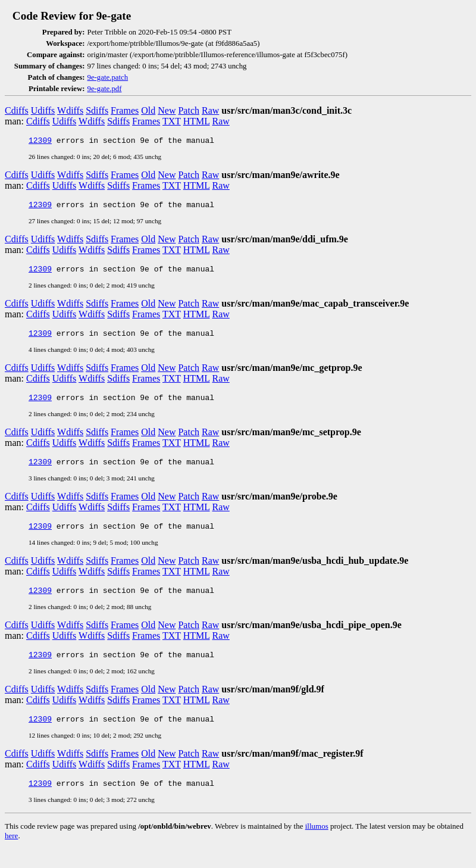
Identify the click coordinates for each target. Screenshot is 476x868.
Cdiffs (17, 110)
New (167, 110)
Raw (210, 110)
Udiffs (43, 110)
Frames (125, 110)
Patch (189, 110)
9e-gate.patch (108, 77)
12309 (40, 142)
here (11, 855)
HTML (197, 121)
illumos (317, 846)
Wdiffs (70, 110)
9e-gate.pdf (105, 89)
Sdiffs (97, 110)
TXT (172, 121)
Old (148, 110)
